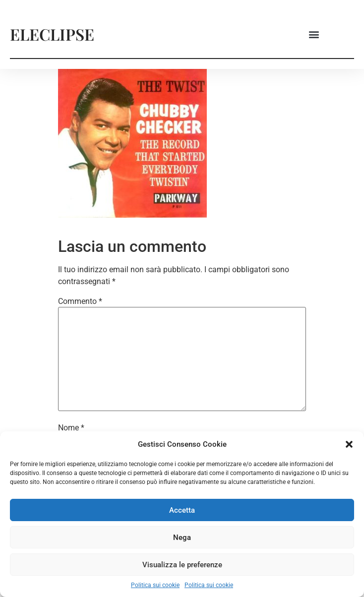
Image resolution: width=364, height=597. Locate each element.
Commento (80, 301)
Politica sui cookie (155, 585)
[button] (349, 444)
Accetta (182, 510)
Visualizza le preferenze (182, 565)
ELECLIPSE (52, 34)
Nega (182, 537)
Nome (71, 428)
